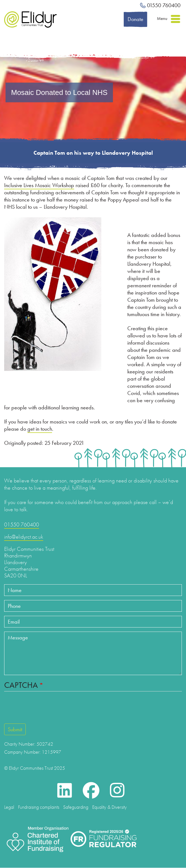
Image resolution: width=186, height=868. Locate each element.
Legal (9, 807)
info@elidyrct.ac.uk (24, 537)
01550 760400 (160, 5)
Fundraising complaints (39, 807)
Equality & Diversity (109, 807)
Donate (135, 19)
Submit (15, 729)
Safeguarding (76, 807)
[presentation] (37, 707)
